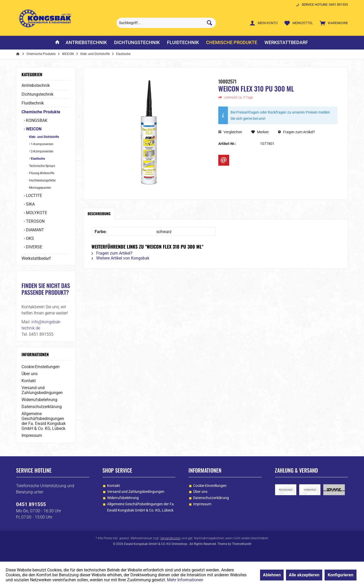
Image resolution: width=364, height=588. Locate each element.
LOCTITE (33, 196)
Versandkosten (170, 538)
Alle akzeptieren (304, 575)
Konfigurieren (341, 575)
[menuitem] (332, 23)
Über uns (30, 374)
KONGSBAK (36, 120)
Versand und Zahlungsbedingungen (42, 390)
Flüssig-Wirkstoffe (41, 173)
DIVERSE (34, 247)
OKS (29, 238)
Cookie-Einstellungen (41, 367)
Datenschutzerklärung (42, 407)
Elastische (37, 159)
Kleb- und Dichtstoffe (44, 137)
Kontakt (29, 381)
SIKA (30, 204)
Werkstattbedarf (36, 258)
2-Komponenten (42, 151)
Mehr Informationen (185, 580)
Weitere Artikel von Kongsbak (120, 258)
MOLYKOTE (36, 213)
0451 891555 (31, 504)
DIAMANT (34, 230)
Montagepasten (40, 188)
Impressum (32, 435)
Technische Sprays (42, 166)
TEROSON (35, 221)
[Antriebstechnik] (86, 43)
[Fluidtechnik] (183, 43)
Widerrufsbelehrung (39, 400)
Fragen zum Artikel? (296, 132)
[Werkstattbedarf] (286, 43)
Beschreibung (99, 213)
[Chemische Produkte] (232, 43)
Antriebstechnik (36, 85)
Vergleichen (230, 132)
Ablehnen (272, 575)
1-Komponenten (42, 144)
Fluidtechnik (33, 103)
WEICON (33, 129)
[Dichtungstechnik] (137, 43)
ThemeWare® (242, 544)
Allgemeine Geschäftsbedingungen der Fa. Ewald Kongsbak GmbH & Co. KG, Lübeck (44, 421)
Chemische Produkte (41, 112)
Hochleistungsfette (42, 180)
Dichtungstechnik (37, 94)
